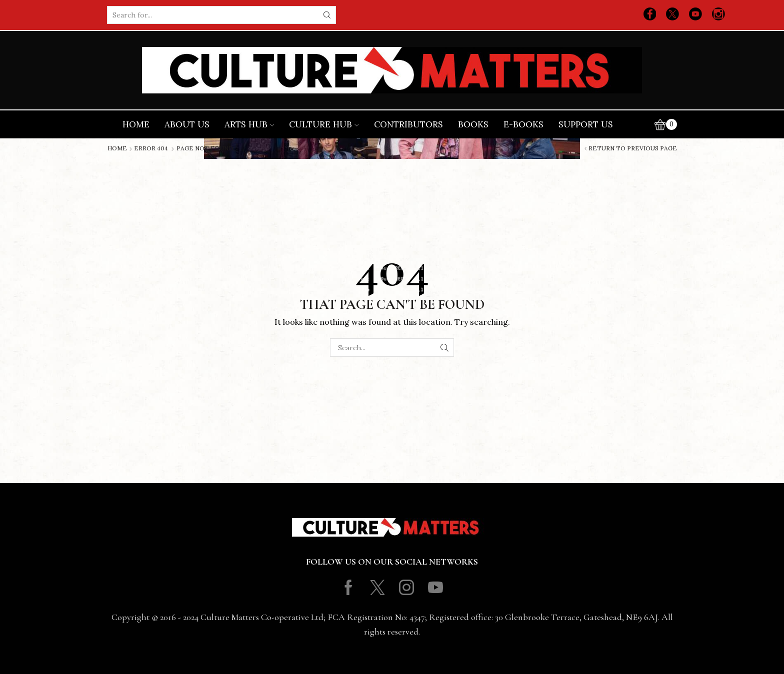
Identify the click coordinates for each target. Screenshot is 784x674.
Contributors (408, 124)
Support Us (586, 124)
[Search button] (327, 15)
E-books (523, 124)
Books (473, 124)
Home (136, 124)
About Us (187, 124)
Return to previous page (633, 148)
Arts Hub (249, 124)
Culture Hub (324, 124)
